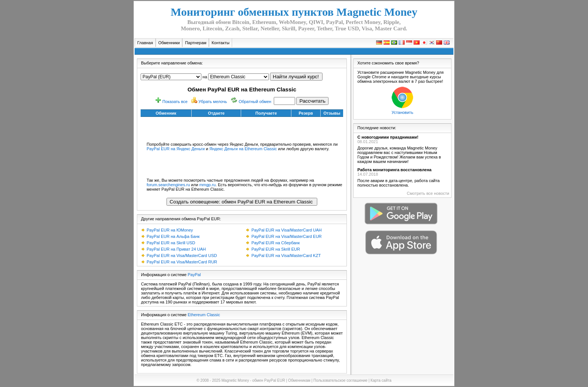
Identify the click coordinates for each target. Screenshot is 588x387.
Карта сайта (381, 380)
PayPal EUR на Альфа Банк (173, 236)
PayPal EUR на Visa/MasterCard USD (182, 256)
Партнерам (196, 43)
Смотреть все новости (428, 193)
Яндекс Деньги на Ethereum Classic (243, 149)
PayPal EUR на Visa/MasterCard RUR (182, 262)
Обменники (169, 43)
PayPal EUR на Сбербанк (275, 243)
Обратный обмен (255, 102)
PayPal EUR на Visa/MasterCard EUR (286, 236)
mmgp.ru (207, 185)
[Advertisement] (242, 128)
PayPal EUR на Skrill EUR (276, 249)
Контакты (220, 43)
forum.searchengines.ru (168, 185)
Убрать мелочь (213, 102)
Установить (402, 112)
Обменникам (299, 380)
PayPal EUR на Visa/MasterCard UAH (286, 230)
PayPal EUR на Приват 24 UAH (176, 249)
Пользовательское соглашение (340, 380)
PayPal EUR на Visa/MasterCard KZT (286, 256)
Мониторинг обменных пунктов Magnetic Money (294, 12)
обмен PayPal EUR (269, 380)
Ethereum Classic (204, 315)
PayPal (194, 275)
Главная (145, 43)
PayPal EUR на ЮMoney (170, 230)
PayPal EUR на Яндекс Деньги (176, 149)
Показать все (175, 102)
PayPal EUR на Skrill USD (171, 243)
